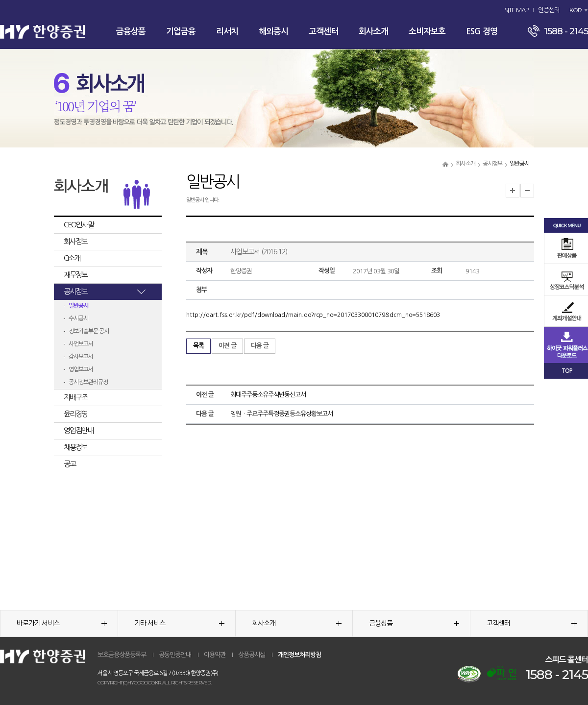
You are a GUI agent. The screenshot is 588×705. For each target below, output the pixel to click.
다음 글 (260, 346)
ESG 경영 (482, 32)
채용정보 (75, 447)
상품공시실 (252, 655)
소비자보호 (427, 32)
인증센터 (549, 10)
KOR (576, 10)
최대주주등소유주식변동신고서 (268, 395)
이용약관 (215, 655)
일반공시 (78, 306)
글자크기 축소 (527, 191)
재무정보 (75, 275)
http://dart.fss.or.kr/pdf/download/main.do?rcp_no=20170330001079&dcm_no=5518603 (313, 315)
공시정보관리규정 (88, 382)
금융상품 (131, 32)
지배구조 (75, 397)
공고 (70, 464)
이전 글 (227, 346)
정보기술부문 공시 (89, 331)
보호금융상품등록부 (122, 655)
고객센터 (323, 32)
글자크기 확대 (513, 191)
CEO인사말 (79, 225)
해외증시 (273, 32)
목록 (198, 346)
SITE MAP (516, 10)
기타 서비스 (179, 623)
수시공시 (78, 318)
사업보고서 (81, 344)
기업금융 (181, 32)
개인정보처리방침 (299, 655)
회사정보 (75, 241)
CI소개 (72, 258)
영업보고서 (81, 369)
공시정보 (492, 164)
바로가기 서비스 (62, 623)
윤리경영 (75, 414)
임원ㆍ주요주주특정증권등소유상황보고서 (282, 414)
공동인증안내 (175, 655)
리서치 (227, 32)
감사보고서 (81, 357)
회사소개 (373, 32)
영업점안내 (78, 430)
